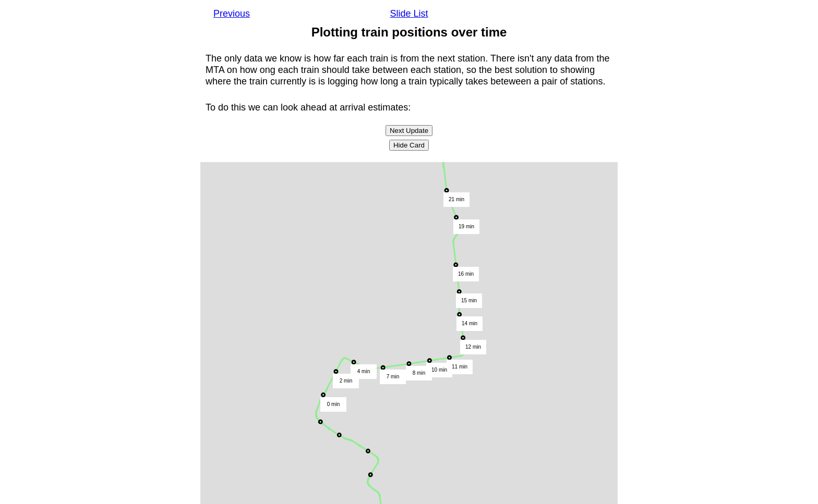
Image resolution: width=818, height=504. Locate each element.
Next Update (409, 131)
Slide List (409, 14)
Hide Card (409, 145)
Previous (232, 14)
